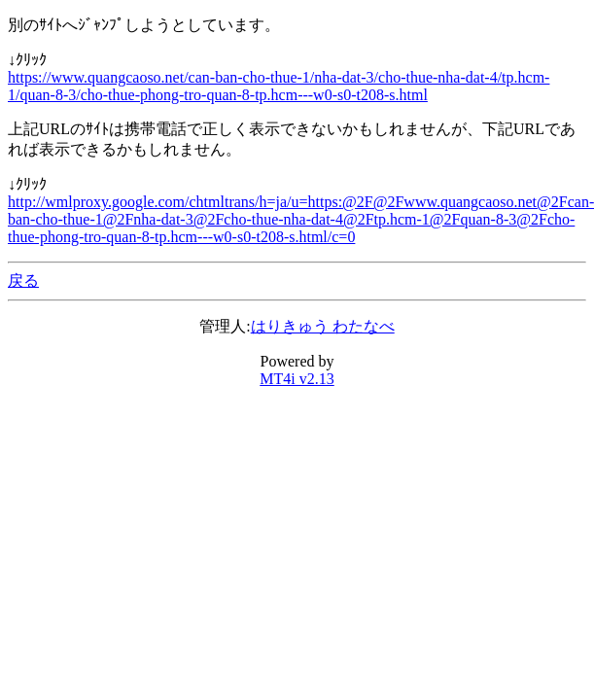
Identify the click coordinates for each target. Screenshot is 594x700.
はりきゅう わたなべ (323, 326)
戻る (23, 280)
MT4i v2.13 (297, 379)
